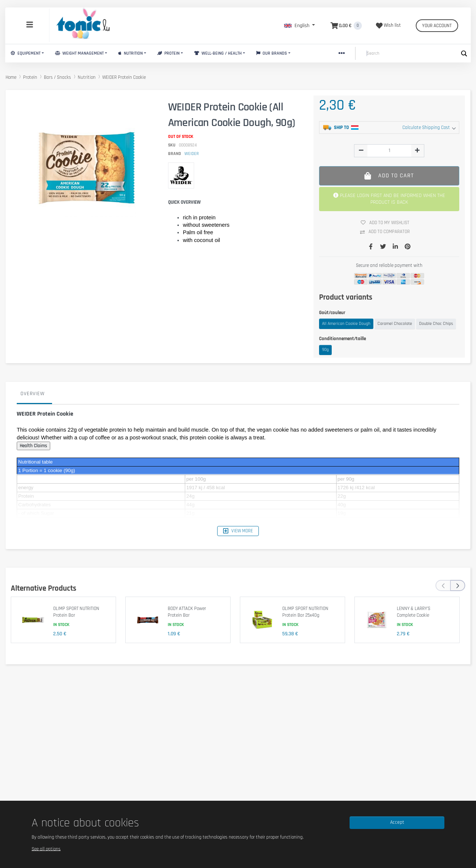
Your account (437, 26)
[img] (361, 150)
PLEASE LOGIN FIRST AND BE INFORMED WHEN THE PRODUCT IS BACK (389, 199)
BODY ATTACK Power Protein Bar (187, 612)
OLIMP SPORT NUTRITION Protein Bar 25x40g (305, 612)
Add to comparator (388, 232)
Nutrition (131, 53)
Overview (33, 394)
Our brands (272, 53)
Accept (397, 822)
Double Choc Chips (436, 324)
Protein (168, 53)
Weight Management (79, 53)
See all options (46, 849)
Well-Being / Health (218, 53)
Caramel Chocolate (395, 324)
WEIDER (192, 154)
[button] (300, 26)
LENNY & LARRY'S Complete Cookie (414, 612)
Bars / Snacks (57, 77)
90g (325, 350)
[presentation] (443, 585)
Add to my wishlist (388, 223)
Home (11, 77)
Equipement (26, 53)
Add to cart (389, 176)
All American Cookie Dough (346, 324)
